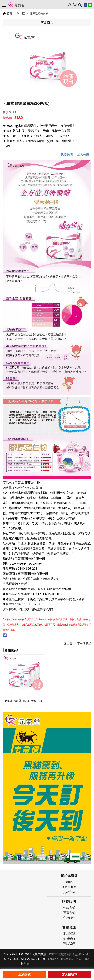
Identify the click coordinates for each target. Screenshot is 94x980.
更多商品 (47, 23)
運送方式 (69, 913)
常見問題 (69, 933)
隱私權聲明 (69, 887)
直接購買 (25, 974)
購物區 (21, 13)
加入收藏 (83, 154)
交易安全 (69, 892)
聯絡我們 (69, 944)
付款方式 (69, 908)
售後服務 (69, 918)
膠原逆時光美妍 (39, 13)
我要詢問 (67, 154)
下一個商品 (84, 643)
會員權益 (69, 938)
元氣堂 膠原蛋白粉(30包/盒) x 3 (23, 701)
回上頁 (68, 643)
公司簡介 (69, 882)
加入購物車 (70, 974)
